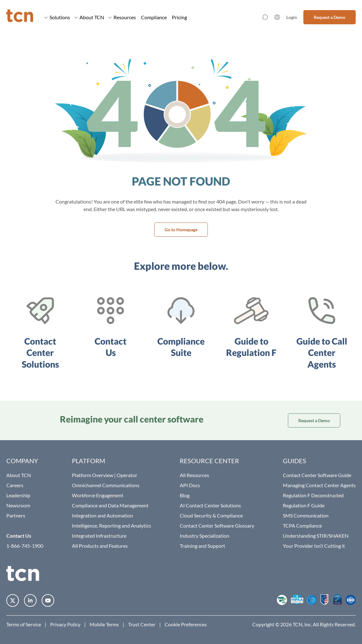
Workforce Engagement (98, 495)
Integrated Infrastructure (99, 536)
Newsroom (18, 505)
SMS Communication (306, 515)
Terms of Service (24, 624)
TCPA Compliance (302, 526)
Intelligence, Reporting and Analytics (111, 526)
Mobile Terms (104, 624)
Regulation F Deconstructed (313, 495)
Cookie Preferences (186, 624)
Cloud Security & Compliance (211, 515)
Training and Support (202, 546)
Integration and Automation (102, 515)
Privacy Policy (65, 624)
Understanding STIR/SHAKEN (316, 536)
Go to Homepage (181, 230)
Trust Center (142, 624)
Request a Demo (330, 17)
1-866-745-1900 (25, 546)
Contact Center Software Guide (317, 475)
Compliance (154, 17)
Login (292, 17)
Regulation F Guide (304, 505)
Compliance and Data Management (110, 505)
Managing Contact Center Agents (319, 485)
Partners (16, 515)
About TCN (89, 17)
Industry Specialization (204, 536)
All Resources (194, 475)
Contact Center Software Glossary (217, 526)
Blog (185, 495)
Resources (122, 17)
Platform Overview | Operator (105, 475)
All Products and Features (100, 546)
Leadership (18, 495)
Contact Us (19, 536)
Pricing (179, 17)
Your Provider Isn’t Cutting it (314, 546)
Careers (15, 485)
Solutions (57, 17)
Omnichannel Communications (106, 485)
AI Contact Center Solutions (210, 505)
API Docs (190, 485)
